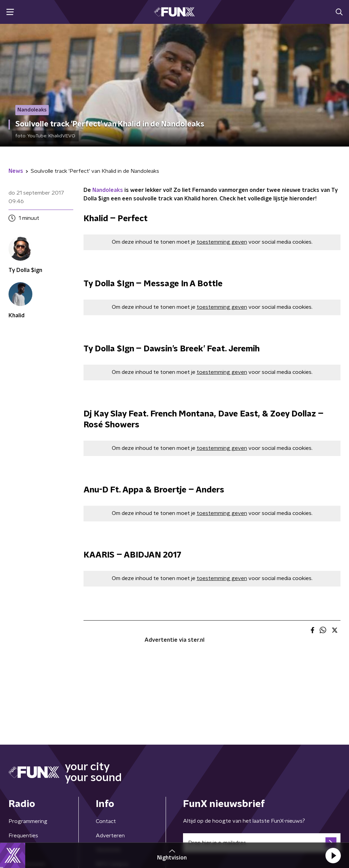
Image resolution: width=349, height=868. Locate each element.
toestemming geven (222, 242)
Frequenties (23, 836)
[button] (333, 855)
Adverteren (110, 836)
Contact (106, 821)
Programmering (28, 821)
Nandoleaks (108, 190)
